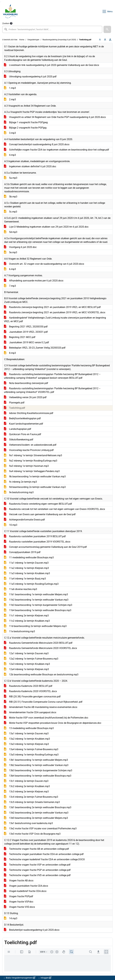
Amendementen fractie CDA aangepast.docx (30, 712)
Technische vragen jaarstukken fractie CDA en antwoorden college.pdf (44, 854)
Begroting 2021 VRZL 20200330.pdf (26, 327)
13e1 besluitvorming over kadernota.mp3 (28, 823)
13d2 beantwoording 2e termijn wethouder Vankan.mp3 (36, 813)
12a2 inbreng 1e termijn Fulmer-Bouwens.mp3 (31, 659)
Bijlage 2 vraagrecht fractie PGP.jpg (25, 128)
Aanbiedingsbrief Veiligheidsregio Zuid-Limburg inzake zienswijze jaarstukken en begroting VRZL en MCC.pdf (55, 320)
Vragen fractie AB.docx (19, 881)
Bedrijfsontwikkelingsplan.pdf (22, 418)
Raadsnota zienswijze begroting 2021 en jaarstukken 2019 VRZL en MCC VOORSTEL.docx (55, 312)
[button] (107, 29)
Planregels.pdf (14, 403)
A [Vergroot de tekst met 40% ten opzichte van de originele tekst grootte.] (110, 40)
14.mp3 (11, 918)
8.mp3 (10, 353)
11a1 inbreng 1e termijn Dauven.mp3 (26, 563)
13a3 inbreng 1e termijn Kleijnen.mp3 (26, 744)
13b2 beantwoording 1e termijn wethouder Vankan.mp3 (36, 765)
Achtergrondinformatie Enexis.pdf (24, 520)
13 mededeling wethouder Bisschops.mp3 (29, 728)
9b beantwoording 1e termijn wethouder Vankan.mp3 (35, 477)
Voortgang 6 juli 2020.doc (20, 247)
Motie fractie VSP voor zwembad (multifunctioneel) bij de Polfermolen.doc (46, 718)
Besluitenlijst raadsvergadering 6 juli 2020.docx (32, 930)
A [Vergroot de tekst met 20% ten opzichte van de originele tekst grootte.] (105, 40)
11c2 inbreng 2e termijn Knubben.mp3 (27, 621)
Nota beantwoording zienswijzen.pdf (26, 383)
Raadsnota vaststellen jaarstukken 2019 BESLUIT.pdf (35, 536)
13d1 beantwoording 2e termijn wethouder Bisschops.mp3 (38, 807)
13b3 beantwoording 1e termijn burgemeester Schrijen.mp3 (38, 770)
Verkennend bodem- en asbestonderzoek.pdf (30, 445)
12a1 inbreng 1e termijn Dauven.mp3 (26, 653)
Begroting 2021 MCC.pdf (20, 337)
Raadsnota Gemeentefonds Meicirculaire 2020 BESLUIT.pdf (38, 643)
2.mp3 (10, 99)
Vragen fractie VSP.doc (19, 902)
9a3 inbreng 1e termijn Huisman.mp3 (26, 466)
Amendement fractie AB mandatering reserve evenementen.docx (41, 707)
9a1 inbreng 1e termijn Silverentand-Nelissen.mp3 (33, 455)
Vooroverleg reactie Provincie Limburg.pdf (29, 450)
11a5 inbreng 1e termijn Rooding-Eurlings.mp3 (31, 584)
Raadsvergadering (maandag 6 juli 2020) (59, 40)
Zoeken (6, 23)
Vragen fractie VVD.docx (19, 907)
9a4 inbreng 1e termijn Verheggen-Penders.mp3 (32, 471)
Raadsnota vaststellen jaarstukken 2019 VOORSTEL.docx (37, 542)
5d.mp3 (11, 232)
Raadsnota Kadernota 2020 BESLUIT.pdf (28, 686)
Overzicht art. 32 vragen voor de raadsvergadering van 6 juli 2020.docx (44, 264)
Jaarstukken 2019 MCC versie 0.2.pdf (26, 342)
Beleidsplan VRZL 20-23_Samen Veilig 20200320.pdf (35, 348)
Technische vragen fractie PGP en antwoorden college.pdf (37, 870)
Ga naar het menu (1, 2)
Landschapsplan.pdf (18, 429)
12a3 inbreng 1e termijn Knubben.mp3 (27, 664)
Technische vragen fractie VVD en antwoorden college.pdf (37, 875)
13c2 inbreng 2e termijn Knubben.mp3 (27, 786)
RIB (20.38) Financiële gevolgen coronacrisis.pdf (32, 697)
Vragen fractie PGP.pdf (19, 896)
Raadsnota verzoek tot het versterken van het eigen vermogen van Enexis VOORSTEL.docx (54, 509)
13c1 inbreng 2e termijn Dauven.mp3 (26, 781)
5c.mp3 (11, 212)
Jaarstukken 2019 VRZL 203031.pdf (26, 332)
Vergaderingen (33, 40)
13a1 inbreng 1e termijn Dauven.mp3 (26, 733)
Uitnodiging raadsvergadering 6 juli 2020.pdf (30, 77)
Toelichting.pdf (15, 408)
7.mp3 (10, 286)
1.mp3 (10, 88)
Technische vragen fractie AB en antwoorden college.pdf (36, 849)
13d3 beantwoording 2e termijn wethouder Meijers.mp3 (36, 818)
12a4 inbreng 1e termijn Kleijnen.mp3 (26, 669)
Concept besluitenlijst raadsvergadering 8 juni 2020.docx (37, 144)
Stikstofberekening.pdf (19, 440)
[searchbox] (52, 29)
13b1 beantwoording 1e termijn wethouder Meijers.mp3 (36, 760)
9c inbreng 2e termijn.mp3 (20, 482)
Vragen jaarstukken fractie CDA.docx (26, 886)
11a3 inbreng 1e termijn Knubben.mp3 (27, 573)
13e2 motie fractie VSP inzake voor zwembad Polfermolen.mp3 (40, 829)
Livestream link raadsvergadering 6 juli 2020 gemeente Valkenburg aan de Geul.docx (52, 65)
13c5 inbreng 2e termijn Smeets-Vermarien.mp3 (32, 802)
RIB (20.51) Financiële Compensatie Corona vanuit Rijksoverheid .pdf (43, 702)
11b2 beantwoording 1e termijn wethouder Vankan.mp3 (36, 600)
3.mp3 (10, 133)
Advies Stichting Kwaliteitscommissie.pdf (29, 413)
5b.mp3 (11, 197)
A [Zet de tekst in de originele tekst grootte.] (100, 40)
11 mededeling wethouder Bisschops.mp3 (29, 557)
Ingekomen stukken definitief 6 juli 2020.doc (30, 166)
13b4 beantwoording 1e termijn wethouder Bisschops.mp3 (38, 776)
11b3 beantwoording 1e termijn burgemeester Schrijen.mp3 (38, 605)
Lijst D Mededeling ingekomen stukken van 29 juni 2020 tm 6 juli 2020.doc (46, 227)
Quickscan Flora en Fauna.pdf (23, 434)
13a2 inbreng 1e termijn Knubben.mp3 (27, 739)
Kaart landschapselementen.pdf (24, 424)
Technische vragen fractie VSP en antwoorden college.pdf (37, 865)
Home (22, 40)
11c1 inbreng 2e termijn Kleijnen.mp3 (26, 616)
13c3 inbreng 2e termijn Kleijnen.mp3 (26, 792)
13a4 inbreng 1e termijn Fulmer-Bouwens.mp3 (31, 749)
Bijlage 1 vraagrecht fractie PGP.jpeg (26, 122)
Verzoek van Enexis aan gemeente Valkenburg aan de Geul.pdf (40, 514)
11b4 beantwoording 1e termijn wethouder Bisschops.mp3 (38, 610)
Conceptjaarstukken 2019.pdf (22, 552)
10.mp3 (11, 525)
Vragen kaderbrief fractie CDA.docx (25, 891)
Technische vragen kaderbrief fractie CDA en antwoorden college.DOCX (44, 859)
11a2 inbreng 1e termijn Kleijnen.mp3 (26, 568)
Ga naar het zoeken (0, 2)
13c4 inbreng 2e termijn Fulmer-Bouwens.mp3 (31, 797)
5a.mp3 (11, 178)
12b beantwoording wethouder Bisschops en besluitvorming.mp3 (41, 675)
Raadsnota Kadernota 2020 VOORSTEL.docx (30, 691)
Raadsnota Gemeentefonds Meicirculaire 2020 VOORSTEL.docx (40, 648)
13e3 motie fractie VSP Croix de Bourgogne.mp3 (32, 834)
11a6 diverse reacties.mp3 (21, 589)
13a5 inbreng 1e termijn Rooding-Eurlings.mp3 (31, 755)
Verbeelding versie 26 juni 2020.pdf (25, 397)
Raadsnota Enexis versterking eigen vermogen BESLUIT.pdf (38, 504)
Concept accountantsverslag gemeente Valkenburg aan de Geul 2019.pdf (45, 547)
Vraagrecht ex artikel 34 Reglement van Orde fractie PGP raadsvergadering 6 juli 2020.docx (55, 117)
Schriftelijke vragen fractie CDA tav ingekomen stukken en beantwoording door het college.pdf (57, 150)
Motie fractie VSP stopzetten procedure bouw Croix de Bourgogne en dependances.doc (53, 723)
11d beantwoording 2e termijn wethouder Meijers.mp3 (35, 626)
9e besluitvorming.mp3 (19, 492)
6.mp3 (10, 269)
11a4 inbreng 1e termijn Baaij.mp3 (25, 579)
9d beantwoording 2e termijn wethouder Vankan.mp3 (35, 487)
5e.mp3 (11, 252)
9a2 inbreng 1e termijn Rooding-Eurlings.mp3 (31, 461)
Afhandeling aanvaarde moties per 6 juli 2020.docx (34, 281)
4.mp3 (10, 155)
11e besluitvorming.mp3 (19, 631)
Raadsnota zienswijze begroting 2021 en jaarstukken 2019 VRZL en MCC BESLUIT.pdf (52, 307)
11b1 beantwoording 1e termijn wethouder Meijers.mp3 (36, 594)
